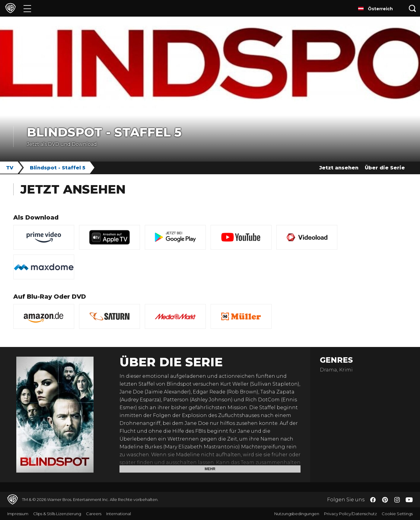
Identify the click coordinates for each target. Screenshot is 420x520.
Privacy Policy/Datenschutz (350, 514)
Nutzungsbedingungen (297, 514)
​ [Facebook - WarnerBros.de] (373, 500)
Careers (94, 514)
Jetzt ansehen (339, 168)
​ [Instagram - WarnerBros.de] (397, 500)
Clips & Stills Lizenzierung (57, 514)
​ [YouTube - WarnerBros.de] (409, 500)
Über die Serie (385, 168)
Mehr (210, 469)
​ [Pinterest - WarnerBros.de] (385, 500)
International (119, 514)
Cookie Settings (397, 514)
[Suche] (412, 8)
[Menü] (27, 8)
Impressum (18, 514)
